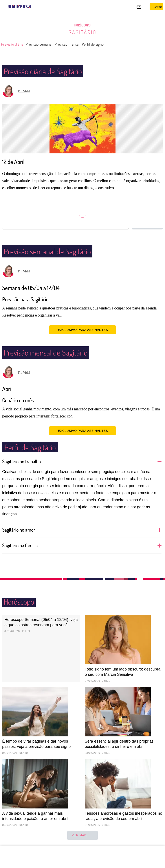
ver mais (83, 835)
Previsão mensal (79, 44)
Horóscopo (82, 25)
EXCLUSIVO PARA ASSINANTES (82, 330)
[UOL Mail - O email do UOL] (139, 7)
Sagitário (82, 32)
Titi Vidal (24, 91)
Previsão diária (14, 44)
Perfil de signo (109, 44)
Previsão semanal (46, 44)
